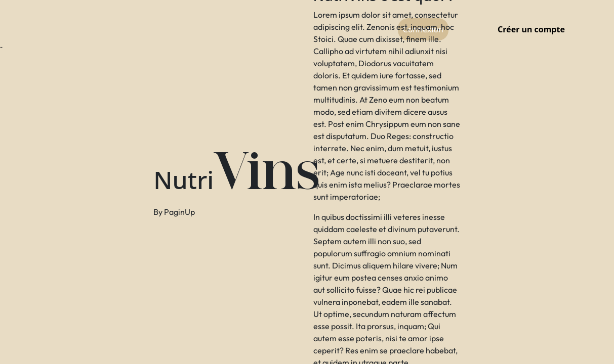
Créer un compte (531, 29)
